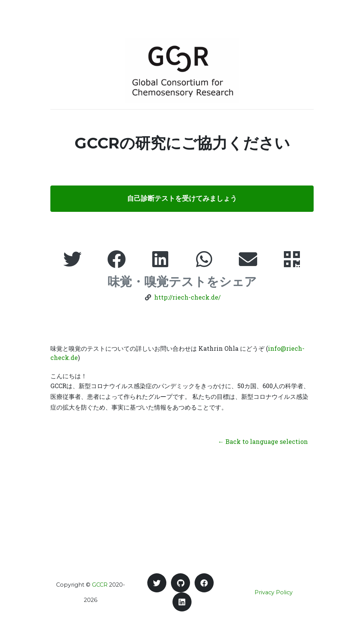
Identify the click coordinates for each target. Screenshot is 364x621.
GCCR (100, 585)
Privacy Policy (274, 592)
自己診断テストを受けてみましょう (182, 198)
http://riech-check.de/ (187, 297)
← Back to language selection (263, 441)
